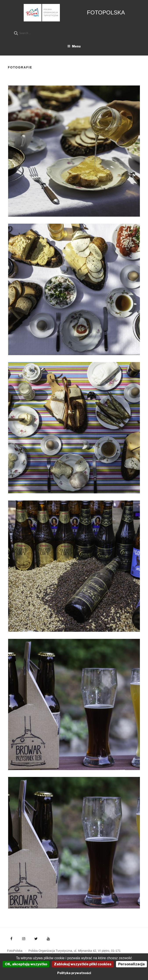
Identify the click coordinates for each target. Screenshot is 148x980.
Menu (74, 46)
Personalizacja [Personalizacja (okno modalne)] (131, 964)
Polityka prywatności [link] (74, 973)
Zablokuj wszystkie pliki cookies (83, 964)
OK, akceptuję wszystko (26, 964)
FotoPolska (106, 12)
